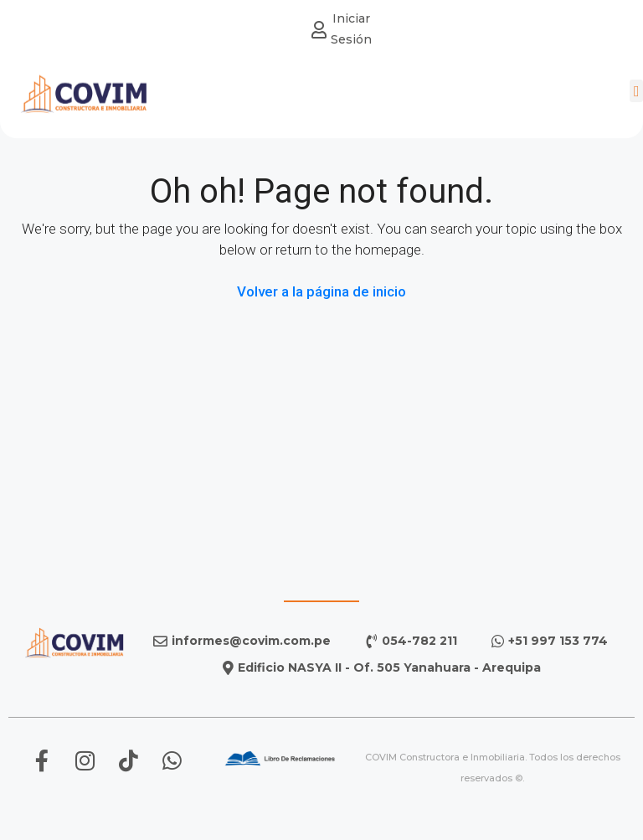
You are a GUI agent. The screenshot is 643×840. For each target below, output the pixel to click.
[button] (636, 88)
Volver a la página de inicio (321, 291)
